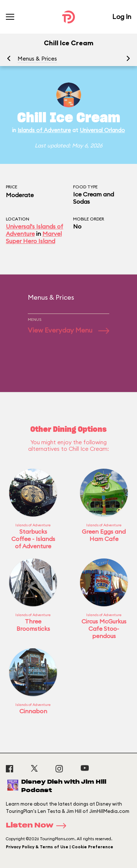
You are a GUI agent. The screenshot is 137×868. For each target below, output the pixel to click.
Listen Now (38, 826)
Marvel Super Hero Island (34, 237)
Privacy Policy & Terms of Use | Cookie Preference (60, 847)
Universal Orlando (102, 130)
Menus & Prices (37, 59)
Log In (122, 17)
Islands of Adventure (44, 130)
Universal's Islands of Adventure (35, 230)
